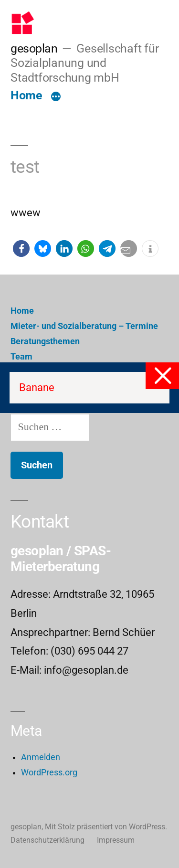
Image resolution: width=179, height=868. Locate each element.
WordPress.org (49, 773)
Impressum (116, 840)
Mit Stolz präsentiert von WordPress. (106, 827)
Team (21, 357)
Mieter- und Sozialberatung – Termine (84, 326)
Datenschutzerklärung (47, 840)
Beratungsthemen (45, 341)
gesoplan (34, 48)
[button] (21, 249)
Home (26, 95)
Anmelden (41, 757)
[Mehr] (56, 97)
